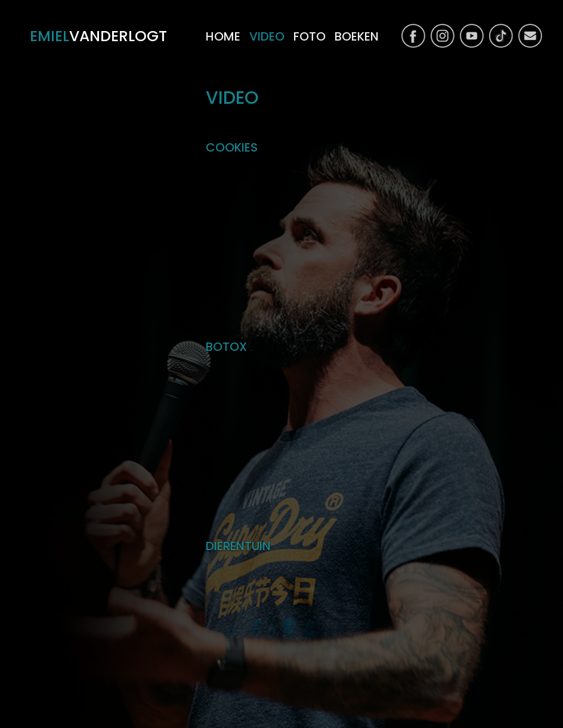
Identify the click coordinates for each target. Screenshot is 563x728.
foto (310, 36)
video (267, 36)
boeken (357, 36)
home (223, 36)
